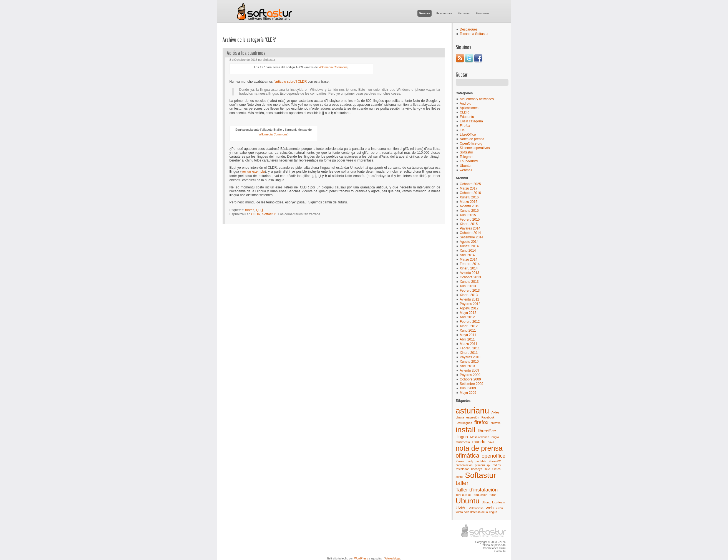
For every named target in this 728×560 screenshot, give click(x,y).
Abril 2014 (467, 255)
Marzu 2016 (469, 202)
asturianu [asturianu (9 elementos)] (473, 411)
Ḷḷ (262, 210)
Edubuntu (467, 117)
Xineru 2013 (469, 295)
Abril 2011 (467, 339)
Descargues (444, 13)
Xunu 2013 (468, 286)
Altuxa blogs (392, 558)
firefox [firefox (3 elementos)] (481, 422)
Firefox (465, 126)
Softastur (264, 11)
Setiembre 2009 (472, 384)
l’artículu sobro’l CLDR (290, 82)
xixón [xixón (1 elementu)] (499, 508)
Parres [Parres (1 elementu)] (460, 461)
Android (466, 104)
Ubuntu (465, 166)
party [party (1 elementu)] (470, 461)
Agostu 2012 (469, 308)
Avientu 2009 (470, 370)
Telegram (467, 157)
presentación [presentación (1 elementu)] (464, 465)
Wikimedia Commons (333, 67)
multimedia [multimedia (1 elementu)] (463, 442)
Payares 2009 (470, 375)
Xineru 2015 (469, 224)
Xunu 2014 (468, 251)
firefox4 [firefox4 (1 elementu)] (496, 423)
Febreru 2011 (470, 348)
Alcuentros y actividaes (477, 99)
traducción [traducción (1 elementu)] (481, 495)
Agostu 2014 (469, 242)
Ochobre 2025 (470, 184)
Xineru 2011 (469, 353)
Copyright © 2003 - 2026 (490, 542)
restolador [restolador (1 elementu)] (462, 469)
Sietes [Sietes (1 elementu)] (497, 469)
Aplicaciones (469, 108)
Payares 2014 (470, 228)
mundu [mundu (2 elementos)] (479, 442)
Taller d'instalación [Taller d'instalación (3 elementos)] (477, 490)
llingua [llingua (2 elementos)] (462, 437)
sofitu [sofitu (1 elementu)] (459, 477)
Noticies (425, 13)
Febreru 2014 (470, 264)
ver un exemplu (253, 171)
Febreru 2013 (470, 291)
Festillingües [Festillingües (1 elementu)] (464, 423)
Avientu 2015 (470, 206)
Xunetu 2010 (469, 362)
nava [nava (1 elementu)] (491, 442)
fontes (250, 210)
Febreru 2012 (470, 322)
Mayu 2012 (468, 313)
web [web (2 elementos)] (490, 508)
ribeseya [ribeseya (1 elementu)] (477, 469)
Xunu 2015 (468, 215)
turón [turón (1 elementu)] (493, 495)
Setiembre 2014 (472, 237)
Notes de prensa (472, 139)
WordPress (361, 558)
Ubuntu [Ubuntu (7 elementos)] (468, 501)
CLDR (464, 112)
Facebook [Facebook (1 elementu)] (488, 417)
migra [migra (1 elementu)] (495, 437)
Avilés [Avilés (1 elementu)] (495, 412)
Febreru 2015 (470, 220)
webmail (466, 170)
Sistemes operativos (475, 148)
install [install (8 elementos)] (466, 430)
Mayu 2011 (468, 335)
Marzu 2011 (469, 344)
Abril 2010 (467, 366)
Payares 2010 (470, 357)
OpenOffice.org (471, 143)
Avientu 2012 (470, 299)
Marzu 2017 (469, 188)
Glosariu (464, 13)
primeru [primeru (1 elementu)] (480, 465)
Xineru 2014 (469, 268)
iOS (463, 130)
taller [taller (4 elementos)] (462, 483)
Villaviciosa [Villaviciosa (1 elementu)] (476, 508)
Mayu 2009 (468, 393)
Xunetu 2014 (469, 246)
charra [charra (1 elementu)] (460, 417)
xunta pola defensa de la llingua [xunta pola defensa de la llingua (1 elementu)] (477, 512)
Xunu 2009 (468, 388)
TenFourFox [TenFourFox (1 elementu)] (464, 495)
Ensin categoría (471, 121)
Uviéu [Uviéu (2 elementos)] (461, 508)
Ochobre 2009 (470, 379)
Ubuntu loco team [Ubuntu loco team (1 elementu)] (493, 502)
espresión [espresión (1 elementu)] (473, 417)
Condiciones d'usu (494, 548)
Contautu (482, 13)
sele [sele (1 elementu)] (487, 469)
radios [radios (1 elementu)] (497, 465)
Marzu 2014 (469, 259)
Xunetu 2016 (469, 197)
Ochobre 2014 (470, 233)
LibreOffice (468, 135)
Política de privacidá (493, 545)
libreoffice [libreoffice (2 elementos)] (487, 431)
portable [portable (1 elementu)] (481, 461)
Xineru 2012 (469, 326)
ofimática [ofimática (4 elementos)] (468, 456)
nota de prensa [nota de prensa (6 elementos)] (479, 448)
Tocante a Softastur (474, 34)
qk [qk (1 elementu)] (489, 465)
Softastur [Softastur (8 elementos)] (480, 475)
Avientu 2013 (470, 273)
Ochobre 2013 (470, 277)
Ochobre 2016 (470, 193)
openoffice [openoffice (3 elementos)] (493, 456)
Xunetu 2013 (469, 282)
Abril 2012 (467, 317)
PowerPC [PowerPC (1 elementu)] (495, 461)
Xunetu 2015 (469, 211)
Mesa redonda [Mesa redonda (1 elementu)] (480, 437)
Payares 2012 (470, 304)
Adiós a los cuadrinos (246, 53)
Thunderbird (469, 161)
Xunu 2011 (468, 331)
